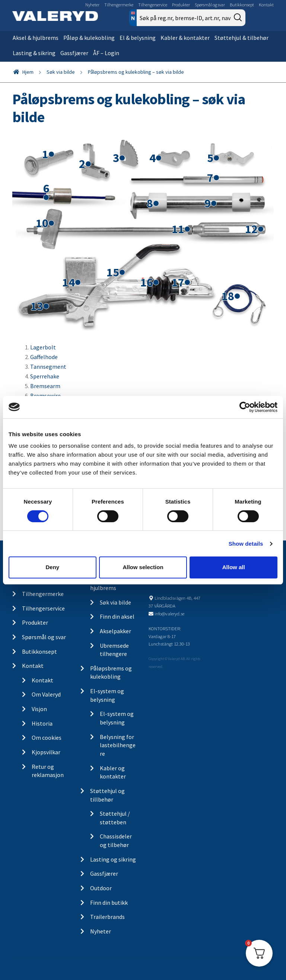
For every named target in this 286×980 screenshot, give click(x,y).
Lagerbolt (43, 347)
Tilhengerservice (153, 5)
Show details (246, 544)
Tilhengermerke (119, 5)
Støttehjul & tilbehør (241, 38)
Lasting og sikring (113, 859)
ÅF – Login (106, 53)
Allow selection (143, 567)
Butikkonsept (242, 5)
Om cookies (47, 738)
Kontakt (266, 5)
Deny (52, 567)
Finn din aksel (117, 616)
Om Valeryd (46, 694)
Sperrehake (45, 376)
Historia (42, 723)
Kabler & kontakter (185, 38)
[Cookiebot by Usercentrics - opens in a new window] (245, 407)
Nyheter (92, 5)
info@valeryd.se (169, 613)
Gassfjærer (74, 53)
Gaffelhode (44, 357)
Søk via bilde (61, 72)
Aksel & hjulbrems (36, 38)
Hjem (28, 72)
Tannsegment (48, 367)
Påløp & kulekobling (89, 38)
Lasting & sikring (34, 53)
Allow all (234, 567)
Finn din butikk (109, 903)
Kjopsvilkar (46, 752)
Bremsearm (45, 386)
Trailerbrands (107, 917)
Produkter (181, 5)
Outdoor (101, 888)
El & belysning (138, 38)
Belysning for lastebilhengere (118, 745)
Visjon (39, 709)
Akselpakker (115, 631)
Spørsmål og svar (210, 5)
